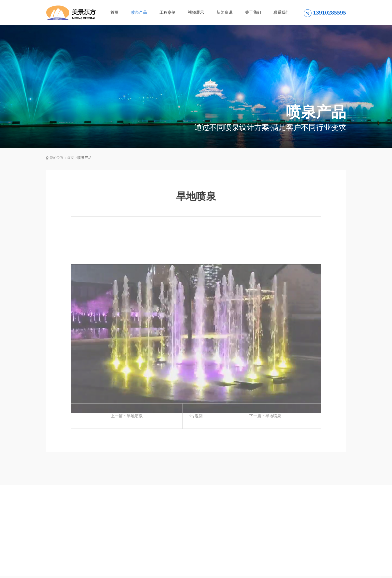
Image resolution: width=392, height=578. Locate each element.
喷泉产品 (139, 12)
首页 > (72, 158)
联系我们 (281, 12)
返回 (196, 425)
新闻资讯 (224, 12)
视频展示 (196, 12)
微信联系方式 (327, 568)
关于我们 (253, 12)
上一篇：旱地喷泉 (127, 424)
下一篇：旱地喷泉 (265, 424)
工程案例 (167, 12)
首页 (114, 12)
